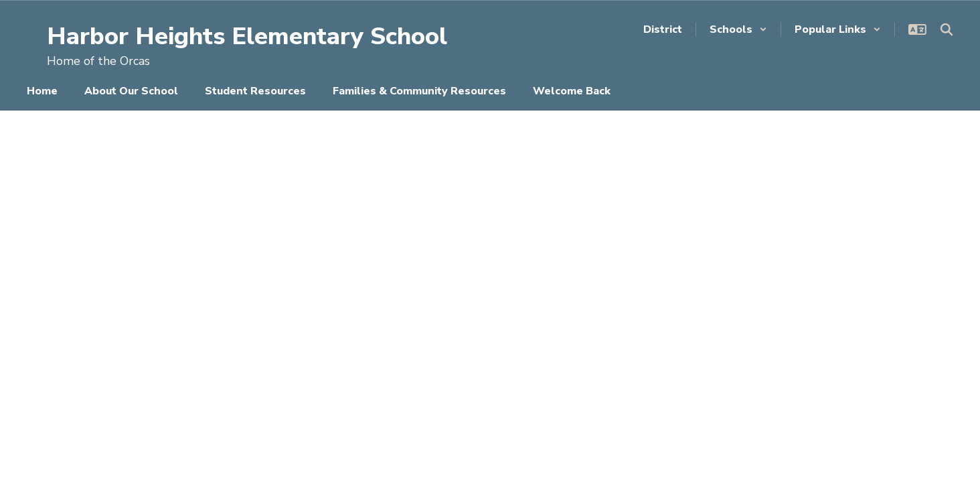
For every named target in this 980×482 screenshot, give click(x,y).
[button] (738, 29)
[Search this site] (947, 29)
